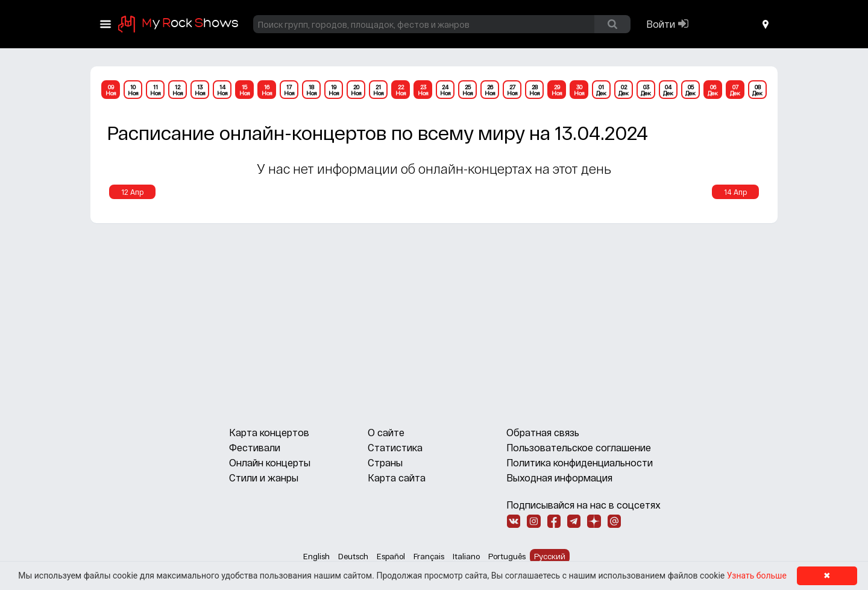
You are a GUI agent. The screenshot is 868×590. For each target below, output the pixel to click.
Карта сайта (397, 477)
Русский (550, 556)
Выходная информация (559, 477)
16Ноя (267, 90)
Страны (385, 462)
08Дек (757, 90)
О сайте (386, 432)
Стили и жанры (264, 477)
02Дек (624, 90)
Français (429, 556)
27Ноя (512, 90)
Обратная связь (543, 432)
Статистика (395, 447)
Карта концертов (269, 432)
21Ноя (379, 90)
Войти (661, 24)
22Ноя (401, 90)
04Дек (668, 90)
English (316, 556)
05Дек (690, 90)
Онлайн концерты (270, 462)
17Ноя (289, 90)
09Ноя (111, 90)
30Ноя (579, 90)
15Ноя (245, 90)
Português (507, 556)
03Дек (646, 90)
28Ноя (535, 90)
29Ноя (557, 90)
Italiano (466, 556)
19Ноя (334, 90)
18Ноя (312, 90)
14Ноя (222, 90)
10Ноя (133, 90)
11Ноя (156, 90)
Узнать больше (757, 576)
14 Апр (735, 192)
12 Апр (132, 192)
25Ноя (468, 90)
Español (391, 556)
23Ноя (423, 90)
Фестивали (255, 447)
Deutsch (353, 556)
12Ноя (178, 90)
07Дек (735, 90)
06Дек (713, 90)
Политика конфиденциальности (580, 462)
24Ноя (445, 90)
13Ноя (200, 90)
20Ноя (356, 90)
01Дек (601, 90)
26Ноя (490, 90)
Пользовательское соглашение (579, 447)
